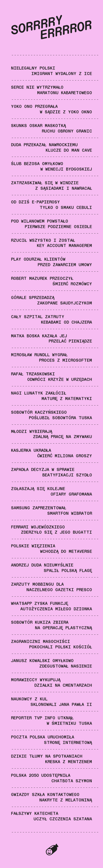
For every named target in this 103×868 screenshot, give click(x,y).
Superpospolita (52, 850)
